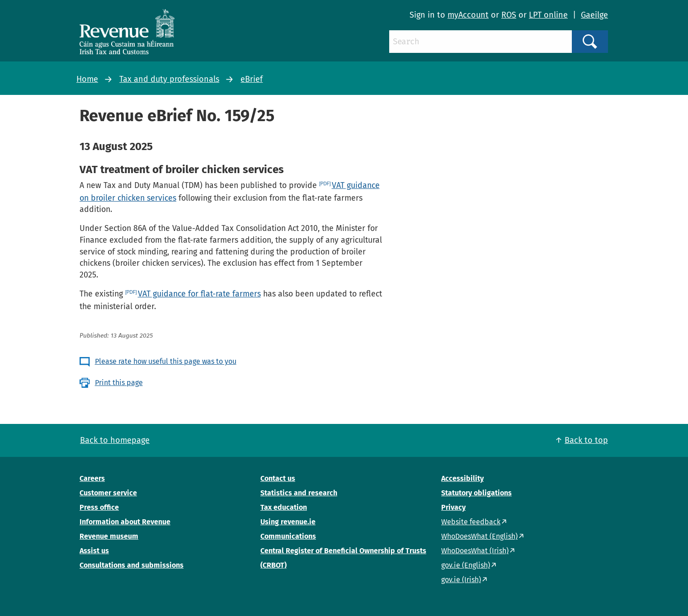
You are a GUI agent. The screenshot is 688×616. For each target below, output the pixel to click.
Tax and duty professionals (169, 79)
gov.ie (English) (466, 565)
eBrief (252, 79)
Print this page (119, 383)
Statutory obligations (476, 493)
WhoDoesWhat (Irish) (475, 551)
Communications (288, 536)
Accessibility (462, 478)
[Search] (481, 42)
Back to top (586, 440)
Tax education (284, 507)
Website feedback (471, 522)
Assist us (94, 551)
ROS (509, 15)
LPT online (548, 15)
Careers (92, 478)
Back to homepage (115, 440)
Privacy (453, 507)
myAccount (468, 15)
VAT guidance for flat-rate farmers (199, 294)
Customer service (108, 493)
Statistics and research (299, 493)
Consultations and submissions (132, 565)
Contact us (278, 478)
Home (87, 79)
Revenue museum (109, 536)
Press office (99, 507)
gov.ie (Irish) (461, 580)
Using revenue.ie (288, 522)
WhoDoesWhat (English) (479, 536)
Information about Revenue (125, 522)
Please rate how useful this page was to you (166, 361)
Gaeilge (594, 15)
